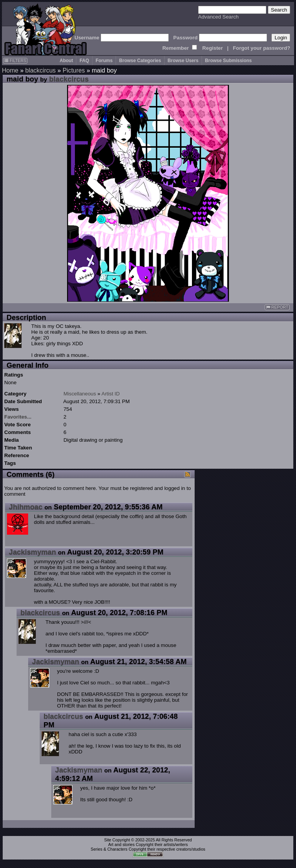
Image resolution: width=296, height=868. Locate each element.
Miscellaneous (80, 394)
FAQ (84, 61)
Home (10, 70)
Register (213, 48)
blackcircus (40, 70)
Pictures (74, 70)
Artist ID (110, 394)
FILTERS (15, 61)
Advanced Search (218, 17)
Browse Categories (140, 61)
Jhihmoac (26, 507)
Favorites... (18, 417)
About (66, 61)
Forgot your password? (262, 48)
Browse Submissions (228, 61)
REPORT (277, 307)
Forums (104, 61)
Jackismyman (32, 552)
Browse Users (183, 61)
